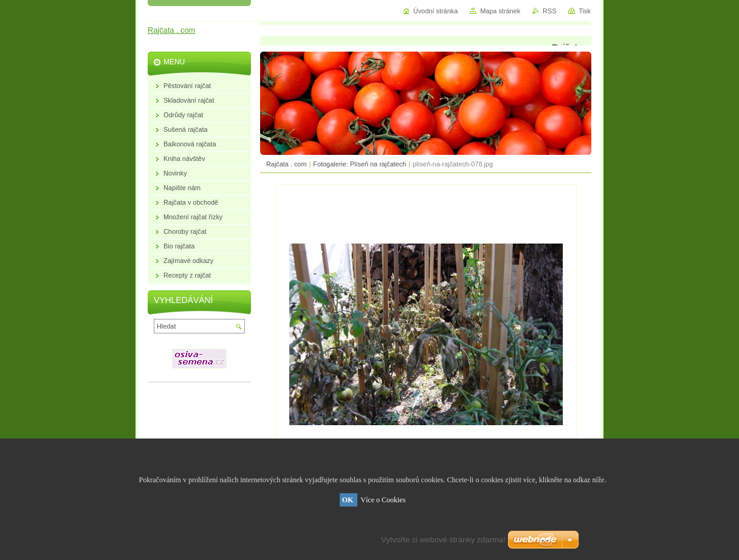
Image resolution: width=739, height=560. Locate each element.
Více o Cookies (383, 500)
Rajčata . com (286, 164)
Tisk (585, 11)
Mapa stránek (500, 11)
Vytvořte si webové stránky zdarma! (443, 540)
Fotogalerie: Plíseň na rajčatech (359, 164)
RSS (549, 11)
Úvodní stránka (435, 11)
